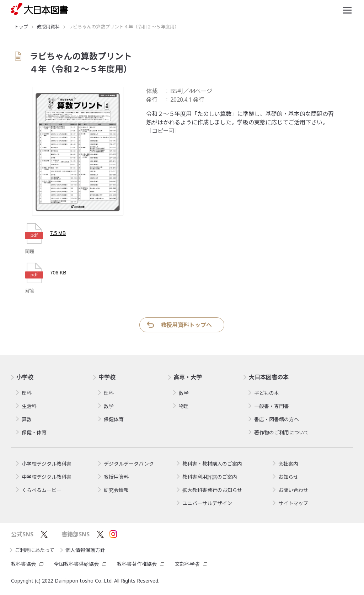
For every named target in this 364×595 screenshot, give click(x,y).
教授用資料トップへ (186, 325)
